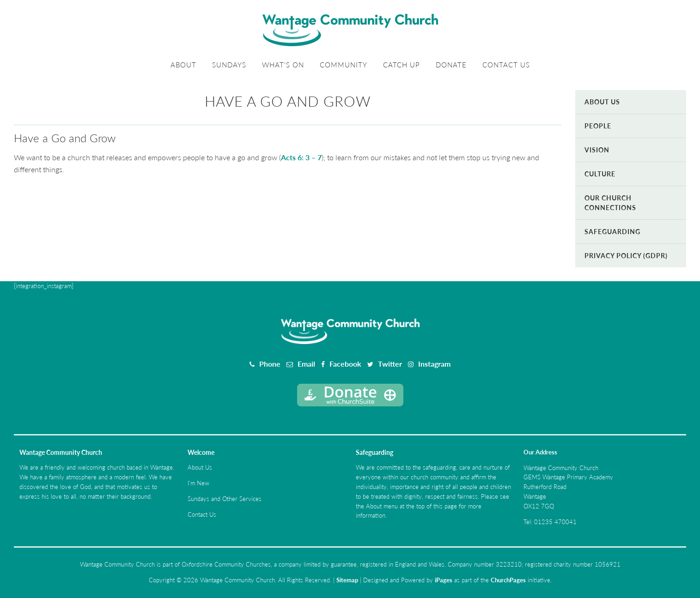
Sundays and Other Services (225, 499)
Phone (270, 364)
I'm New (198, 483)
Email (306, 364)
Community (344, 65)
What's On (283, 65)
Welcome (201, 452)
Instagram (434, 364)
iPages (444, 580)
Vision (597, 150)
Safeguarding (612, 232)
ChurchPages (508, 580)
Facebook (345, 364)
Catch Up (402, 65)
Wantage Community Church (61, 452)
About (183, 65)
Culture (600, 174)
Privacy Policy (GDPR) (626, 256)
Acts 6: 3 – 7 (301, 157)
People (598, 126)
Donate (451, 65)
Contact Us (506, 65)
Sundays (229, 65)
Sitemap (347, 580)
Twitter (390, 364)
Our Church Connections (610, 203)
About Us (602, 102)
